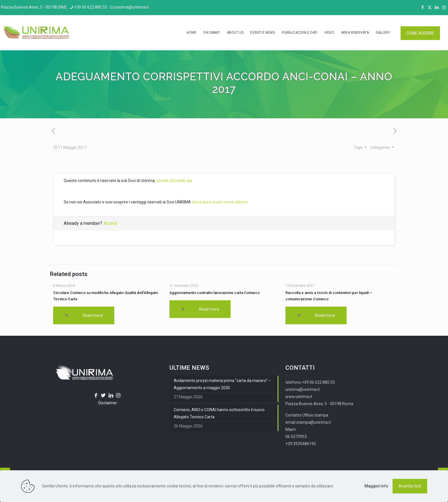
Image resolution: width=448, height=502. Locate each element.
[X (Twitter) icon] (430, 7)
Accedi (110, 223)
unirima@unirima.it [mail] (132, 7)
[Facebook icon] (422, 7)
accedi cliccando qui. (175, 181)
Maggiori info (376, 486)
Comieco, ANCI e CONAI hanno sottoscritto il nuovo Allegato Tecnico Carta (219, 413)
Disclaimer (108, 403)
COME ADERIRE (420, 33)
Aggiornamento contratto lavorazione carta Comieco (215, 293)
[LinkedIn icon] (437, 7)
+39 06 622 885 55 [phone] (91, 7)
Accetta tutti (410, 486)
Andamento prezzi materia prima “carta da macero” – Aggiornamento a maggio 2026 (222, 384)
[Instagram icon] (444, 7)
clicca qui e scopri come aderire (220, 202)
